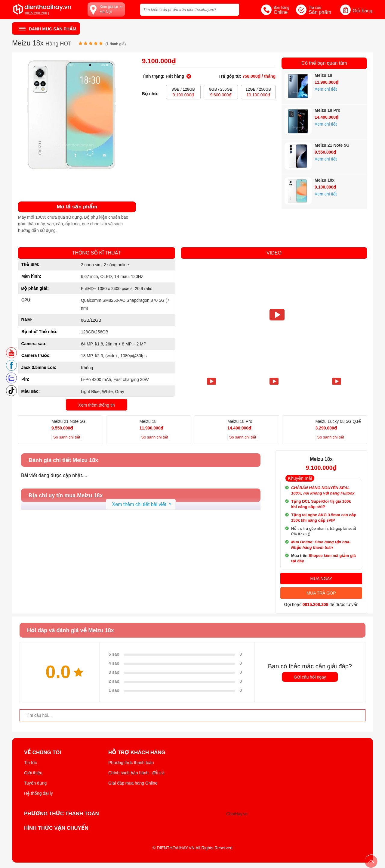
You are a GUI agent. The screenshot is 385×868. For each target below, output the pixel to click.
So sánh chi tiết (67, 437)
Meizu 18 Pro (328, 110)
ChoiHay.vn (237, 814)
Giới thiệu (33, 773)
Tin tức (31, 763)
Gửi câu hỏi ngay (310, 677)
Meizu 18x (325, 180)
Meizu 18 (323, 75)
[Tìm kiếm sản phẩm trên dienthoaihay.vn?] (190, 10)
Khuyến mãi (300, 478)
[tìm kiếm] (233, 9)
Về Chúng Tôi (43, 753)
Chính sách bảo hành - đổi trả (136, 773)
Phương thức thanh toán (131, 763)
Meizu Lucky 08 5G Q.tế (338, 421)
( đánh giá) (116, 44)
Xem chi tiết (326, 89)
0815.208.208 (316, 604)
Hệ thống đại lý (38, 793)
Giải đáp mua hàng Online (133, 783)
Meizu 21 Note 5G (332, 145)
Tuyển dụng (35, 783)
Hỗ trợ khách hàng (137, 753)
